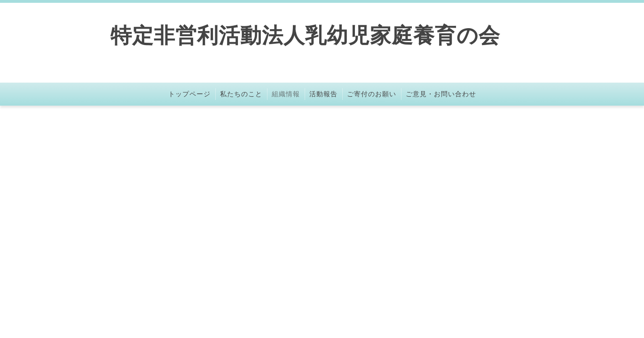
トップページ (189, 94)
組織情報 (286, 94)
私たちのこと (241, 94)
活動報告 (323, 94)
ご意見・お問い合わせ (441, 94)
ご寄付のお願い (372, 94)
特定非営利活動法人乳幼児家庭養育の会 (305, 35)
